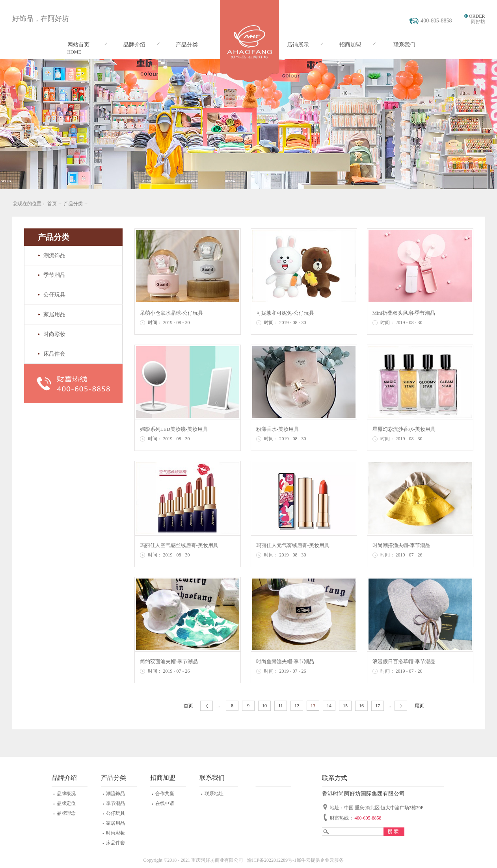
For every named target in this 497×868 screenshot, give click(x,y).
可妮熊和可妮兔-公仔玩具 (285, 313)
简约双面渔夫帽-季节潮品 (169, 661)
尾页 (419, 706)
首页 (188, 706)
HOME (74, 52)
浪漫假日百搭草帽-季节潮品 (404, 661)
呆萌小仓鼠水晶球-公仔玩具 (171, 313)
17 (378, 706)
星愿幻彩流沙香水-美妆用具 (404, 429)
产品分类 (73, 204)
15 (345, 706)
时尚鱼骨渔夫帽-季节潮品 (285, 661)
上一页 (207, 706)
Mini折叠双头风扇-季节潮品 (404, 313)
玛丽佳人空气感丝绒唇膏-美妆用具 (179, 545)
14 (329, 706)
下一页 (401, 706)
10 (264, 706)
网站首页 (78, 45)
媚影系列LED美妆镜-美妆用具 (174, 429)
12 (297, 706)
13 (313, 706)
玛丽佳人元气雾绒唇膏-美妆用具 (293, 545)
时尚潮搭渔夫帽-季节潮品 (401, 545)
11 (281, 706)
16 (361, 706)
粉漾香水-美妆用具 (277, 429)
